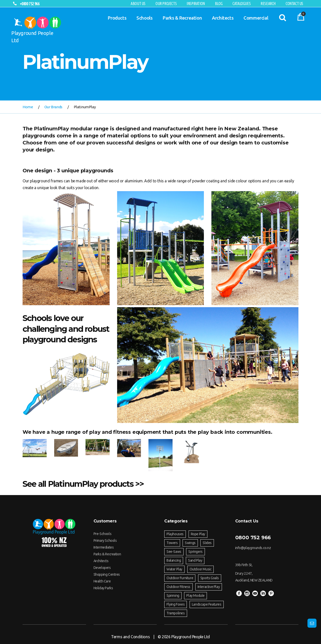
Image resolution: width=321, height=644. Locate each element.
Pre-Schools (103, 534)
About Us (138, 4)
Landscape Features (207, 604)
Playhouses (175, 534)
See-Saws (174, 552)
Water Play (174, 569)
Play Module (195, 596)
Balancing (174, 560)
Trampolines (176, 613)
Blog (219, 4)
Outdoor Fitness (178, 587)
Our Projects (166, 4)
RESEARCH (268, 4)
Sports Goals (210, 578)
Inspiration (196, 4)
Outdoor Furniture (180, 578)
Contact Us (294, 4)
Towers (172, 543)
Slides (207, 543)
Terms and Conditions (130, 637)
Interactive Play (209, 587)
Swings (190, 543)
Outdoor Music (201, 569)
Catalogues (242, 4)
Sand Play (195, 560)
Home (28, 107)
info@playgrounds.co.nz (253, 548)
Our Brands (53, 107)
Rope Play (198, 534)
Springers (195, 552)
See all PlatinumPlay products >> (83, 484)
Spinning (173, 596)
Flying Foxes (176, 604)
